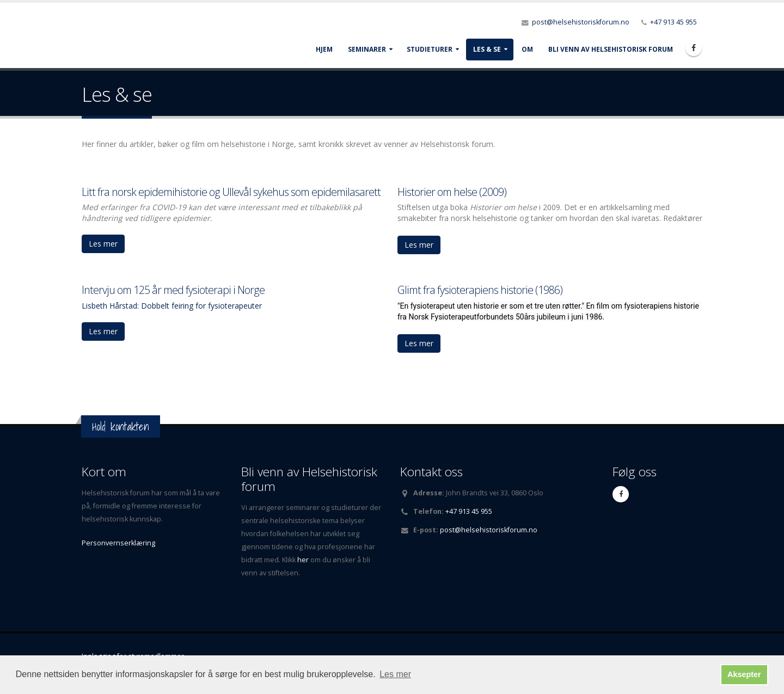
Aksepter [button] (744, 674)
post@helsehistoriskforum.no (581, 22)
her (304, 560)
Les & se (487, 49)
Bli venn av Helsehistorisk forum (611, 49)
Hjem (324, 49)
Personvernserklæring (118, 543)
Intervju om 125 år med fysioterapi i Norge (173, 290)
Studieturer (430, 49)
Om (527, 49)
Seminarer (367, 49)
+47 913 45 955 (673, 22)
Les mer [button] (395, 674)
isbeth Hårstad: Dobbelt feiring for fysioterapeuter (174, 306)
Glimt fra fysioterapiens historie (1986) (480, 290)
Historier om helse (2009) (452, 192)
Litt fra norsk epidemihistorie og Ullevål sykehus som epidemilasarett (231, 192)
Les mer (103, 244)
